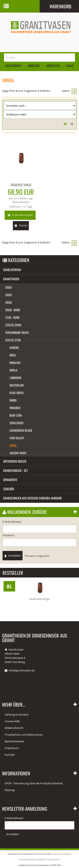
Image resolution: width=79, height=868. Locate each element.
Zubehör (9, 489)
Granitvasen (11, 279)
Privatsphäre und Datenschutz (24, 735)
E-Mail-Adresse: (12, 522)
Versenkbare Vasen (17, 332)
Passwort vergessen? (37, 556)
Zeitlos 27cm (13, 340)
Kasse (70, 66)
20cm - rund (13, 310)
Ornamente (10, 480)
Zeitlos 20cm (13, 325)
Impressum (12, 748)
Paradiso (15, 408)
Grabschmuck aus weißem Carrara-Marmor (32, 498)
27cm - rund (12, 317)
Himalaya (15, 363)
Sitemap (10, 790)
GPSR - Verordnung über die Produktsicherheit (34, 783)
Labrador (15, 378)
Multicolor (17, 385)
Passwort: (9, 535)
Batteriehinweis (14, 741)
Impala (13, 370)
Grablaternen (12, 270)
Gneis (13, 355)
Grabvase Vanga (21, 185)
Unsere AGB (12, 721)
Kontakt (10, 755)
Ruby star (16, 415)
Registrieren (13, 66)
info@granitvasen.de (22, 670)
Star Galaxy (17, 438)
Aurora (14, 348)
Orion (13, 400)
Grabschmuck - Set (15, 470)
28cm (8, 302)
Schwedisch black (21, 430)
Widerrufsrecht (14, 728)
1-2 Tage (27, 207)
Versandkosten (21, 202)
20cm (8, 287)
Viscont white (18, 453)
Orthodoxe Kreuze (15, 461)
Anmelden (34, 66)
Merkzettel (53, 66)
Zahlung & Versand (16, 714)
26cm (8, 295)
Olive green (16, 393)
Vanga (13, 445)
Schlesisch (16, 423)
